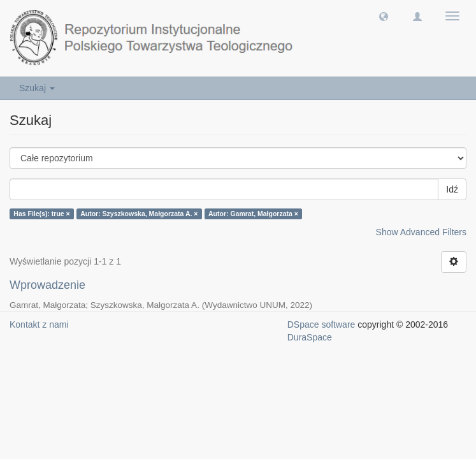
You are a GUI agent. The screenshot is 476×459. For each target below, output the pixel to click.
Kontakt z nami (39, 324)
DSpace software (321, 324)
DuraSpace (310, 337)
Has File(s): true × (41, 214)
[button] (384, 16)
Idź (452, 189)
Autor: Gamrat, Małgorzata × (253, 214)
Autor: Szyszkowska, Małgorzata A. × (139, 214)
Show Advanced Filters (421, 232)
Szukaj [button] (37, 88)
